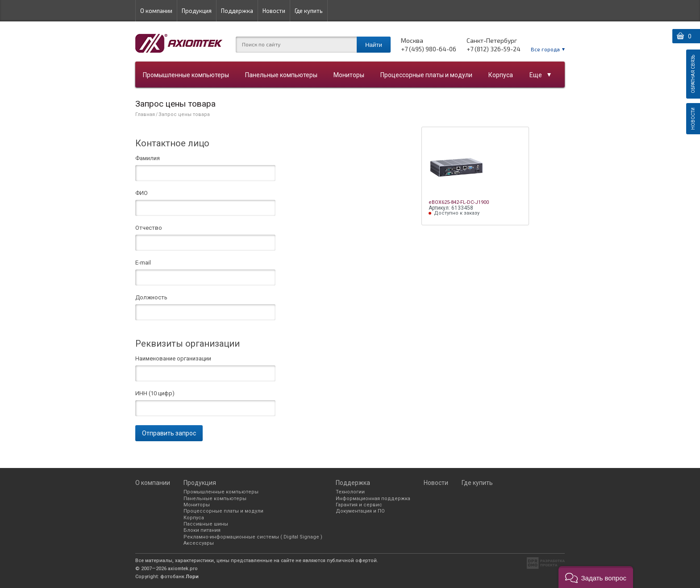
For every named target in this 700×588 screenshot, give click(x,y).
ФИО (142, 193)
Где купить (309, 11)
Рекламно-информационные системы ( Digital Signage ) (253, 537)
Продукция (197, 11)
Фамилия (148, 158)
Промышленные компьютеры (186, 75)
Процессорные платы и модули (426, 75)
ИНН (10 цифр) (155, 393)
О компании (156, 11)
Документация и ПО (360, 511)
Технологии (350, 492)
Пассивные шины (206, 524)
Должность (151, 298)
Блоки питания (202, 530)
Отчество (149, 228)
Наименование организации (173, 359)
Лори (192, 577)
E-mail (143, 263)
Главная (145, 114)
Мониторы (349, 75)
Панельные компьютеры (281, 75)
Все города (545, 49)
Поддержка (237, 11)
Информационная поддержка (373, 499)
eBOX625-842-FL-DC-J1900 (459, 202)
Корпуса (501, 75)
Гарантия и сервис (359, 505)
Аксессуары (199, 543)
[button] (596, 577)
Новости (274, 11)
